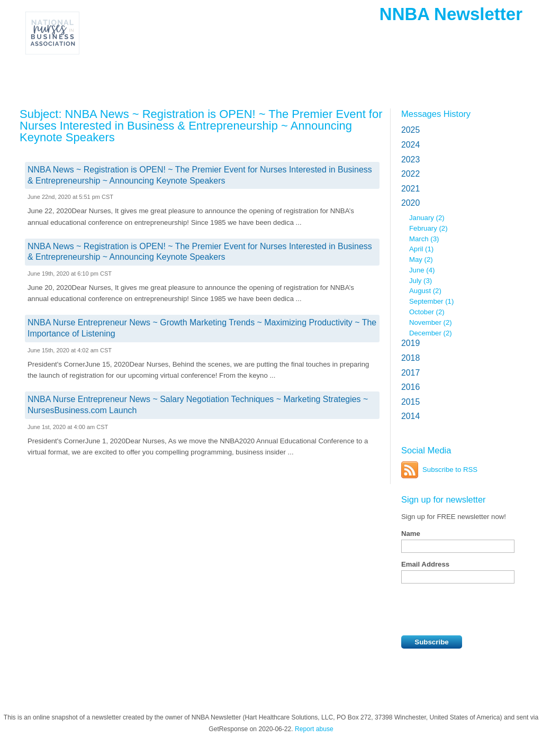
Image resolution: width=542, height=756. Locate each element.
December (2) (431, 333)
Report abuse (314, 729)
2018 (410, 358)
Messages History (436, 114)
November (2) (431, 322)
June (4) (422, 270)
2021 (410, 189)
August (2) (425, 291)
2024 (410, 145)
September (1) (431, 301)
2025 (410, 130)
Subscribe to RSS (450, 470)
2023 (410, 160)
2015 (410, 402)
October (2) (427, 312)
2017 (410, 373)
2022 (410, 174)
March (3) (424, 239)
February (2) (428, 228)
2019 (410, 343)
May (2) (421, 259)
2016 (410, 387)
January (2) (427, 218)
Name (411, 534)
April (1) (421, 249)
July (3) (421, 281)
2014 (410, 416)
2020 (410, 203)
